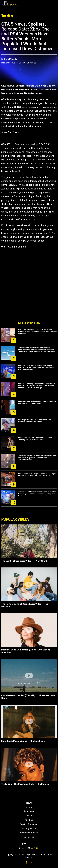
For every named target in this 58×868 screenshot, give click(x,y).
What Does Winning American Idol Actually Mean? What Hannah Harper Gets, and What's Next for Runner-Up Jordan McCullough (37, 386)
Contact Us (29, 837)
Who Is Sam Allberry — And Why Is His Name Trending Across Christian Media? (35, 439)
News (29, 803)
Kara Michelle (11, 59)
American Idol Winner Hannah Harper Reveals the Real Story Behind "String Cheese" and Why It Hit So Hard (37, 494)
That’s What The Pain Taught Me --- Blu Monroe (25, 784)
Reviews (29, 807)
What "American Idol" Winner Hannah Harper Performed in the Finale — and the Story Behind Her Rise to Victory (36, 368)
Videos (29, 816)
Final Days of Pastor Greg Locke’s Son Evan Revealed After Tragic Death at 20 (35, 421)
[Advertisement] (29, 308)
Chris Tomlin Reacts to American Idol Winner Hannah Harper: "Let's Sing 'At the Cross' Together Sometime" (37, 332)
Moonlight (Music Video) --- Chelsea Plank (23, 741)
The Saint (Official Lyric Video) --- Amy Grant (24, 561)
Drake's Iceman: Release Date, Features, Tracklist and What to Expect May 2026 (37, 403)
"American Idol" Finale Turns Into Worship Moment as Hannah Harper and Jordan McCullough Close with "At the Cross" (37, 458)
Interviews (29, 811)
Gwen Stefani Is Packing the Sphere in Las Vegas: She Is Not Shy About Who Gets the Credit (37, 475)
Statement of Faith (29, 833)
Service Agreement (29, 824)
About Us (29, 820)
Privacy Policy (29, 828)
